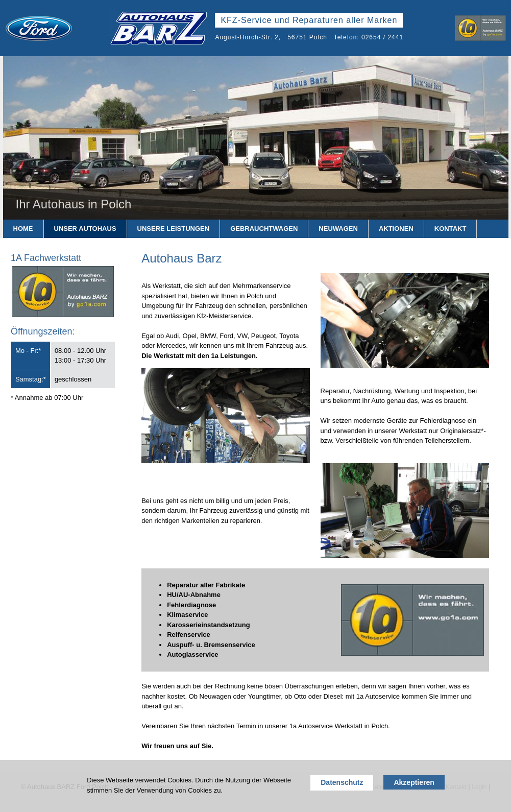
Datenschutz (342, 782)
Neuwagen (338, 229)
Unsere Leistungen (174, 229)
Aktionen (396, 229)
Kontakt (451, 229)
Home (23, 229)
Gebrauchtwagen (264, 229)
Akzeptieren (414, 782)
